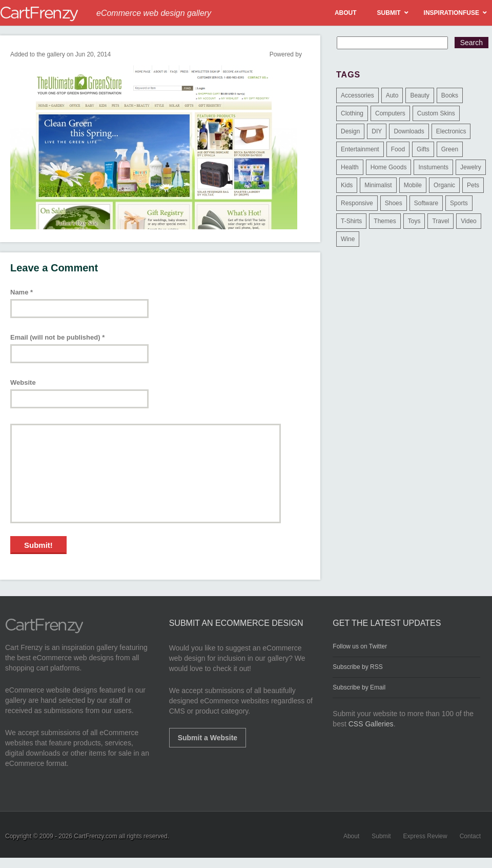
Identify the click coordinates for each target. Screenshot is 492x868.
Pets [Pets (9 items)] (473, 185)
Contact (470, 836)
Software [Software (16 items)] (426, 203)
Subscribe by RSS (357, 667)
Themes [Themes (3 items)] (385, 221)
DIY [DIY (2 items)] (377, 131)
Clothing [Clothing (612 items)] (352, 113)
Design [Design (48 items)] (350, 131)
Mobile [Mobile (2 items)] (413, 185)
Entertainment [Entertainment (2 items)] (360, 149)
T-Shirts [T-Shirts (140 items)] (351, 221)
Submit (381, 836)
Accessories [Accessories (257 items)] (357, 95)
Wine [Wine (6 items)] (348, 239)
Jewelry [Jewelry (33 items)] (471, 167)
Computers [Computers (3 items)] (390, 113)
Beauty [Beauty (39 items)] (419, 95)
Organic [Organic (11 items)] (444, 185)
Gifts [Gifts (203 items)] (423, 149)
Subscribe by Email (359, 687)
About (351, 836)
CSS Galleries (371, 724)
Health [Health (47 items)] (350, 167)
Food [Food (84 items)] (398, 149)
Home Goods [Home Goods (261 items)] (389, 167)
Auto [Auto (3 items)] (392, 95)
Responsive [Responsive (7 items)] (357, 203)
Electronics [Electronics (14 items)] (451, 131)
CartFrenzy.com (95, 836)
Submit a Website (208, 738)
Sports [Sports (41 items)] (459, 203)
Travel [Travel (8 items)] (440, 221)
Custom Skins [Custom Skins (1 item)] (436, 113)
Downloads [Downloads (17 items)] (409, 131)
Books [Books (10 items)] (450, 95)
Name (22, 292)
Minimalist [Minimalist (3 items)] (378, 185)
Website (23, 382)
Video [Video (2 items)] (468, 221)
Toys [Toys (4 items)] (414, 221)
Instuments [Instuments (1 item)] (433, 167)
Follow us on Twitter (360, 646)
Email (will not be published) (57, 337)
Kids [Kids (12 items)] (347, 185)
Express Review (425, 836)
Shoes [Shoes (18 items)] (394, 203)
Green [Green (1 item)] (450, 149)
